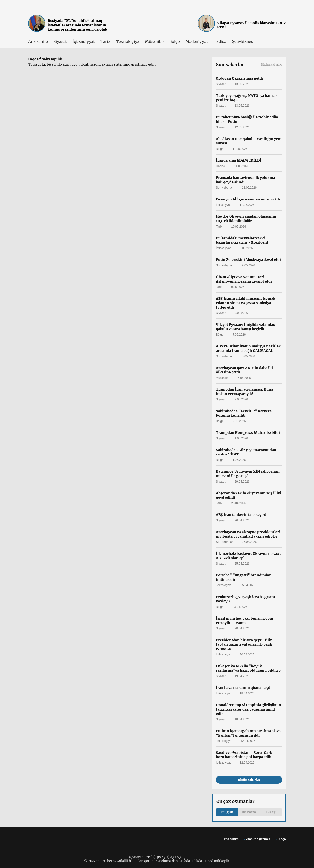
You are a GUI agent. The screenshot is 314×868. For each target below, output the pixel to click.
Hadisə (220, 41)
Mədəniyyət (197, 41)
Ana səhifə (38, 41)
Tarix (105, 41)
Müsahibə (154, 41)
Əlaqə (282, 839)
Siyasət (60, 41)
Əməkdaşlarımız (258, 839)
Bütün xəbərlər (272, 64)
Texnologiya (128, 41)
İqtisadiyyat (84, 41)
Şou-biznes (242, 41)
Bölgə (175, 41)
